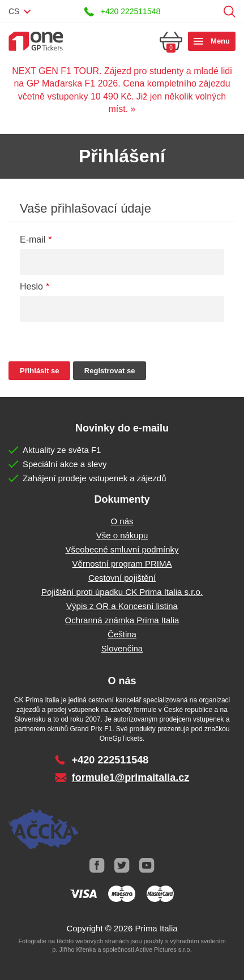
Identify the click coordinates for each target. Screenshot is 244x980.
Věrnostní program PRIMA (122, 564)
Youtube (147, 866)
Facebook (97, 866)
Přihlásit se (212, 12)
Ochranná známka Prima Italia (122, 620)
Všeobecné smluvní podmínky (122, 549)
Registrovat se (110, 371)
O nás (122, 521)
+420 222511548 (131, 11)
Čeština (122, 634)
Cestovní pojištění (122, 578)
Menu (220, 41)
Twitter (122, 866)
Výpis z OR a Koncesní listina (122, 606)
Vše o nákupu (122, 535)
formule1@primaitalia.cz (131, 778)
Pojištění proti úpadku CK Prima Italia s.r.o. (122, 592)
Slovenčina (122, 648)
